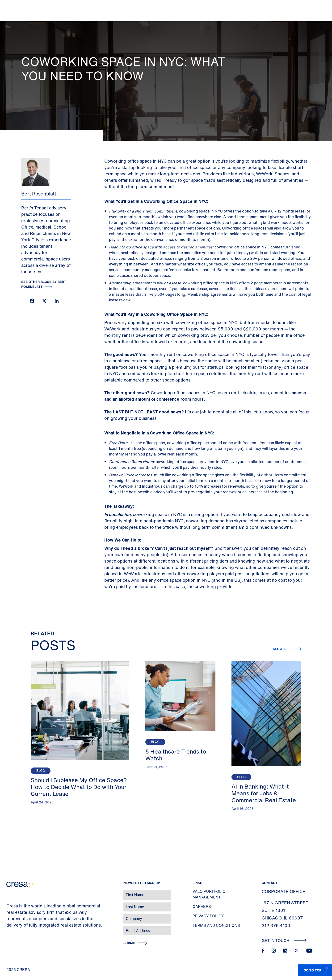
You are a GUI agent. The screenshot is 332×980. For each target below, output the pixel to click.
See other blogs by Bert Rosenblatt (44, 284)
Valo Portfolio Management (209, 894)
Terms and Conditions (216, 925)
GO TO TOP (313, 970)
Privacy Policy (208, 916)
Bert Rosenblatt (39, 194)
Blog (41, 771)
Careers (202, 906)
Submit (130, 943)
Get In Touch (284, 941)
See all (280, 649)
